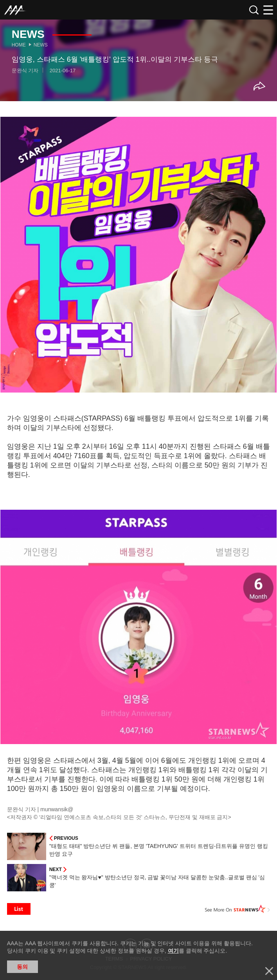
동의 (22, 967)
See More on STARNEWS (237, 909)
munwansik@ (57, 809)
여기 (173, 951)
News (41, 45)
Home (19, 45)
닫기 (269, 971)
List (19, 909)
